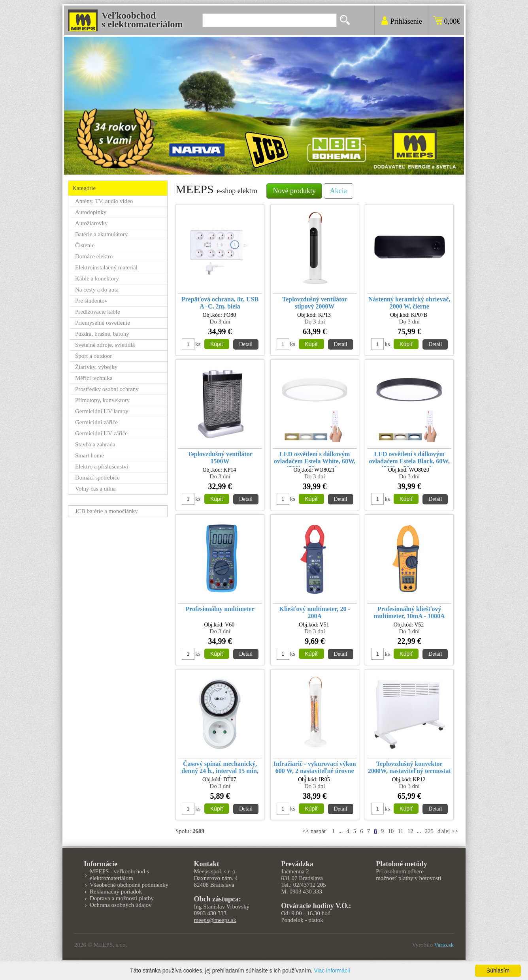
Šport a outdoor (93, 356)
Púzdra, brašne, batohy (102, 334)
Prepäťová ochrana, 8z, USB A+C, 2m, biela (220, 303)
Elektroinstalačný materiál (106, 267)
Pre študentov (91, 301)
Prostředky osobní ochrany (107, 389)
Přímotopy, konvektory (102, 400)
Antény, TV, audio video (104, 201)
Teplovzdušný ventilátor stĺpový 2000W (315, 303)
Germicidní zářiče (96, 422)
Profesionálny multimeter (220, 609)
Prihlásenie (406, 21)
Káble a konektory (97, 278)
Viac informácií (332, 971)
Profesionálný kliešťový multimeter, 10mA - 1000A (409, 612)
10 (391, 831)
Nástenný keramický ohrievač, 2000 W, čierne (409, 303)
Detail (246, 344)
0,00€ (452, 21)
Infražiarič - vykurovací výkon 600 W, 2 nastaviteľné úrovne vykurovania (315, 768)
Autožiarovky (91, 223)
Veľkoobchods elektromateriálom (142, 20)
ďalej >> (448, 831)
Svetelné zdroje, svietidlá (105, 345)
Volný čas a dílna (95, 489)
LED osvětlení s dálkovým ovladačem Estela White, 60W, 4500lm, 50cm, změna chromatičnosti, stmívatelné (315, 459)
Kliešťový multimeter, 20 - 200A (315, 612)
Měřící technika (94, 378)
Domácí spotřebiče (97, 478)
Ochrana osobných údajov (121, 905)
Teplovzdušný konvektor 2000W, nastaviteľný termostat (409, 767)
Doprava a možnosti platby (122, 898)
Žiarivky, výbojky (96, 367)
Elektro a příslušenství (102, 466)
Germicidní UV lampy (102, 411)
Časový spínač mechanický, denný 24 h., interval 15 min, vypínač (220, 768)
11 (400, 831)
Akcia (338, 191)
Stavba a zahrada (95, 444)
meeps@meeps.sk (215, 920)
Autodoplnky (91, 212)
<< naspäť (314, 831)
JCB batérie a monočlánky (107, 511)
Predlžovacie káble (98, 312)
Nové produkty (294, 191)
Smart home (90, 455)
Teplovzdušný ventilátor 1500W (220, 458)
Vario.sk (444, 945)
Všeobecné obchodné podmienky (129, 885)
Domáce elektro (94, 256)
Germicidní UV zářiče (101, 433)
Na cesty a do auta (97, 290)
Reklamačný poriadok (116, 892)
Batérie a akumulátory (101, 234)
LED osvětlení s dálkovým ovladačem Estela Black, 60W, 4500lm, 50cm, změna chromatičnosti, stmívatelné (409, 459)
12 (410, 831)
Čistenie (85, 245)
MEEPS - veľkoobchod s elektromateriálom (119, 875)
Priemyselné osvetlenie (103, 323)
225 (429, 831)
